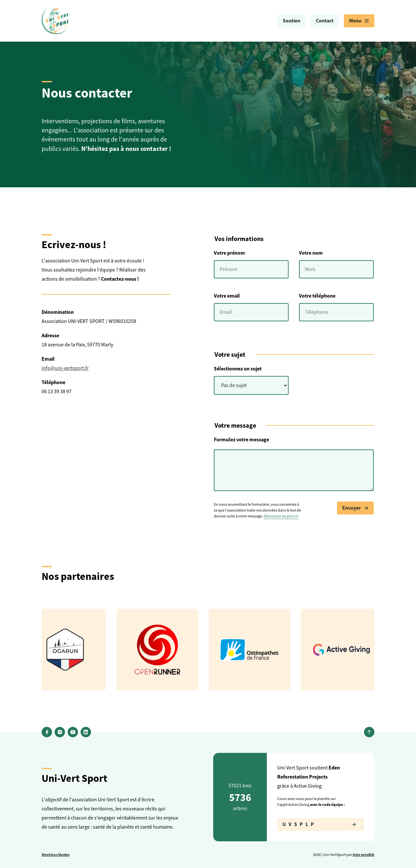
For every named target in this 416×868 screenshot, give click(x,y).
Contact (325, 21)
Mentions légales (56, 855)
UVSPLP (321, 824)
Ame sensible (364, 855)
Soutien (292, 21)
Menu (359, 21)
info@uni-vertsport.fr (65, 368)
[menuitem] (292, 21)
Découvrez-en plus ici (281, 516)
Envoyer (355, 508)
